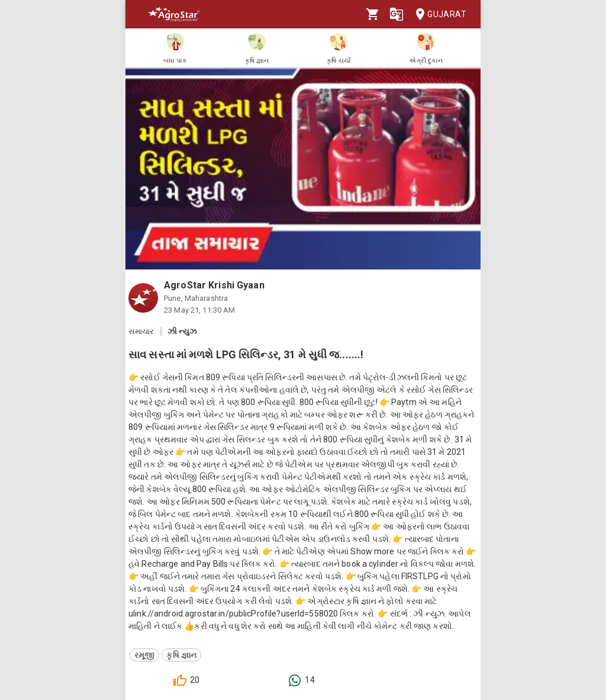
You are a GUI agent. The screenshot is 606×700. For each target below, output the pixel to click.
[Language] (397, 14)
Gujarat (437, 15)
